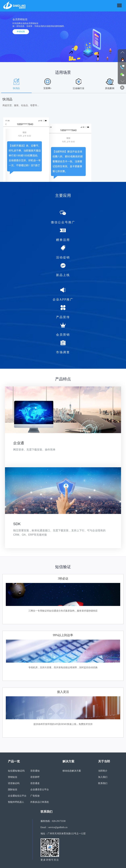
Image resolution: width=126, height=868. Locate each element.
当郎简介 (103, 771)
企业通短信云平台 (17, 796)
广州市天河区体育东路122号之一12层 (67, 834)
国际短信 (13, 790)
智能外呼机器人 (16, 802)
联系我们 (103, 783)
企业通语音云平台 (40, 790)
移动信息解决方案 (72, 771)
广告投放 (35, 796)
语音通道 (35, 783)
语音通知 (35, 771)
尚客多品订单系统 (40, 802)
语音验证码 (14, 783)
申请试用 (21, 32)
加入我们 (103, 777)
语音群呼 (35, 777)
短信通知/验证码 (16, 771)
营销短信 (13, 777)
